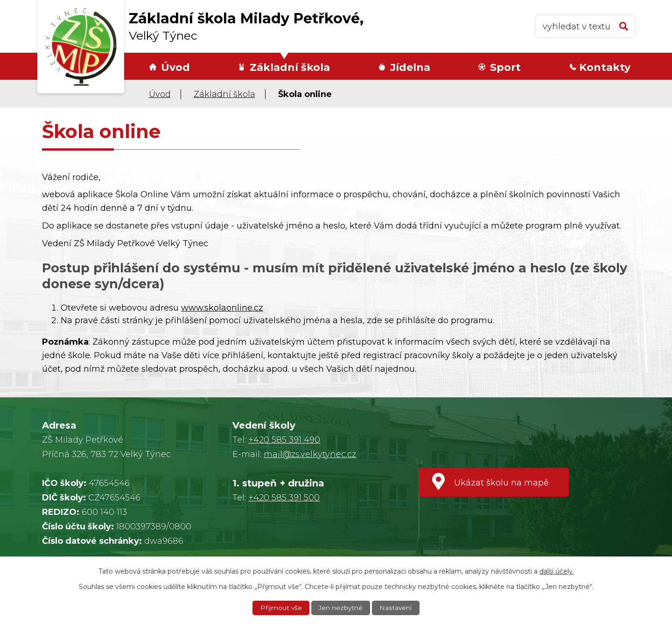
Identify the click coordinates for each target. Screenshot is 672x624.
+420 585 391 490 (284, 440)
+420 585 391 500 (284, 498)
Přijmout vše (280, 608)
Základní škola (290, 67)
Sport (505, 67)
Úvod (175, 67)
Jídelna (410, 67)
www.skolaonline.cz (222, 308)
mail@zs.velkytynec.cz (310, 454)
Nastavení (396, 608)
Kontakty (605, 67)
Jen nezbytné (341, 608)
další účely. (557, 571)
